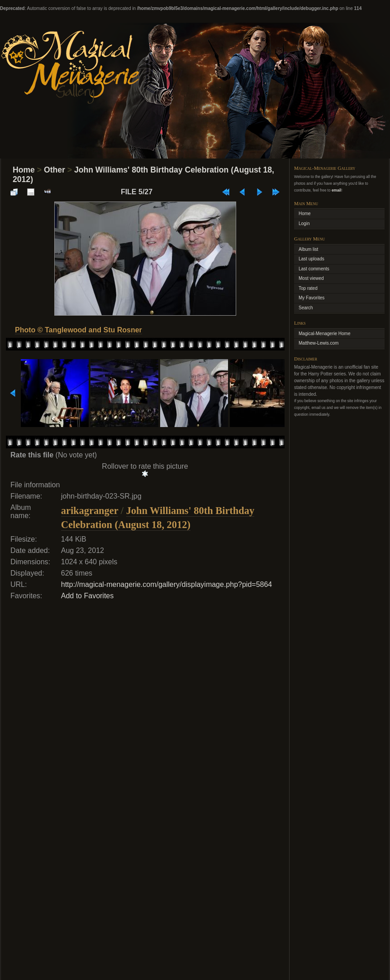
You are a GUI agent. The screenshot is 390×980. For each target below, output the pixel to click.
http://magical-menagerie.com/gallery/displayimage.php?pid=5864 (167, 584)
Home (24, 170)
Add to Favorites (88, 596)
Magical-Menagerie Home (325, 334)
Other (55, 170)
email (336, 190)
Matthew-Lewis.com (319, 343)
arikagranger (90, 511)
